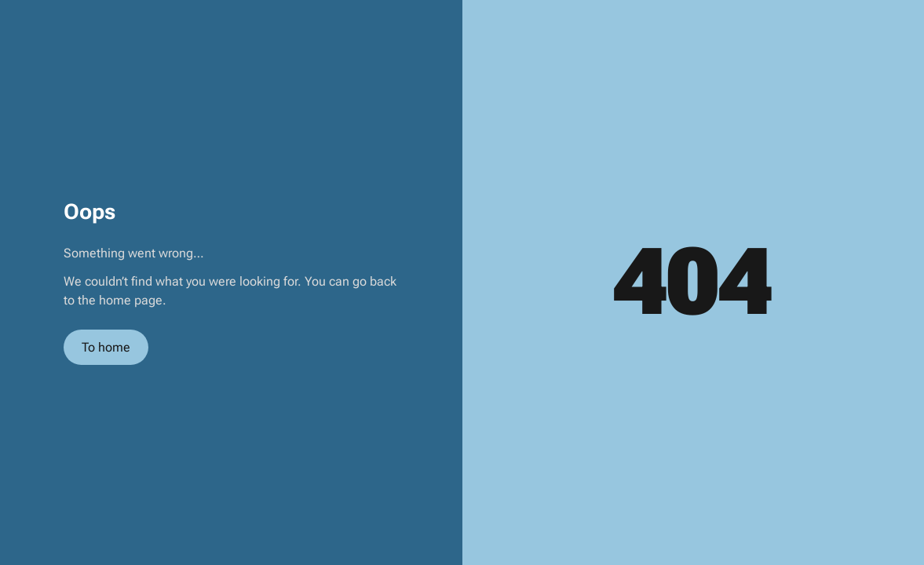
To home (106, 347)
